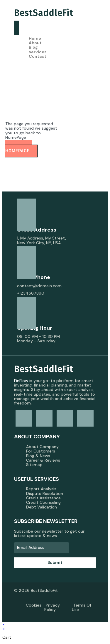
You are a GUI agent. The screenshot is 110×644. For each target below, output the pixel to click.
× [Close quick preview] (4, 624)
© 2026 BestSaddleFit (36, 590)
